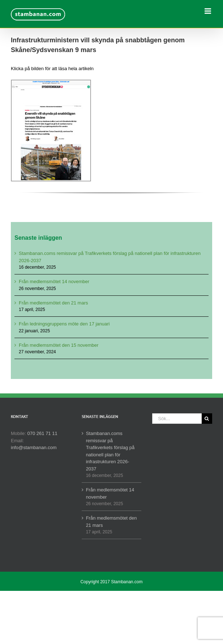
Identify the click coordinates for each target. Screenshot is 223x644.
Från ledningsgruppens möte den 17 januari (64, 324)
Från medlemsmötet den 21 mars (53, 303)
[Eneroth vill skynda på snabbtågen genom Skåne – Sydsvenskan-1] (51, 82)
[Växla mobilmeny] (208, 11)
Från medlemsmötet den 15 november (59, 345)
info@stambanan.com (34, 447)
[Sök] (207, 419)
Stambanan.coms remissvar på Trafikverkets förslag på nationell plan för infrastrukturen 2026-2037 (110, 451)
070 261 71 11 (42, 433)
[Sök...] (177, 419)
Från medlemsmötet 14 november (54, 282)
